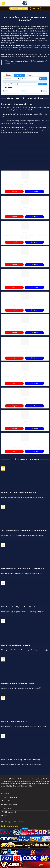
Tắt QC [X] (25, 828)
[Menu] (3, 3)
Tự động (45, 91)
